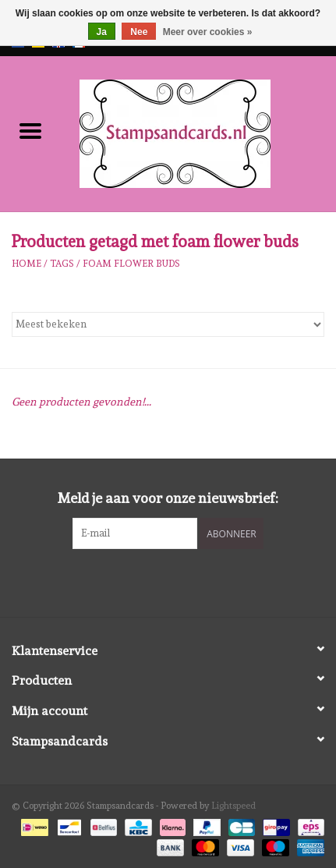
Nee (139, 32)
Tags (62, 264)
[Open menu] (30, 130)
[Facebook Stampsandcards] (154, 581)
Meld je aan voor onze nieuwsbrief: (168, 498)
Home (27, 264)
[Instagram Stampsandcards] (182, 581)
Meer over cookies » (208, 32)
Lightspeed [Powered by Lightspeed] (233, 806)
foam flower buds (131, 264)
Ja (102, 32)
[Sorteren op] (168, 324)
